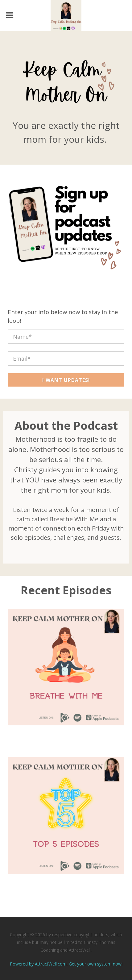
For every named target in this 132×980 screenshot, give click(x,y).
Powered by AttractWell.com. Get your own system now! (66, 964)
